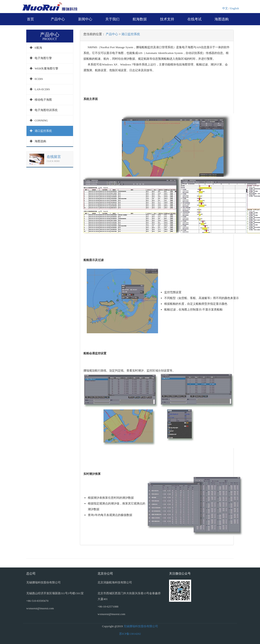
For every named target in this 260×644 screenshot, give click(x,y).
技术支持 (167, 19)
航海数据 (140, 19)
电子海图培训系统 (46, 110)
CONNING (41, 120)
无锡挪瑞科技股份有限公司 (141, 626)
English (235, 8)
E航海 (38, 48)
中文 (225, 8)
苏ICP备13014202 (130, 634)
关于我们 (112, 19)
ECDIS (39, 79)
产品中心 (58, 19)
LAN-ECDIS (42, 89)
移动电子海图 (43, 100)
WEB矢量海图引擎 (46, 68)
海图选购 (222, 19)
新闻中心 (85, 19)
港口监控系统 (43, 131)
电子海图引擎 (43, 58)
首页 (30, 19)
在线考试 (194, 19)
